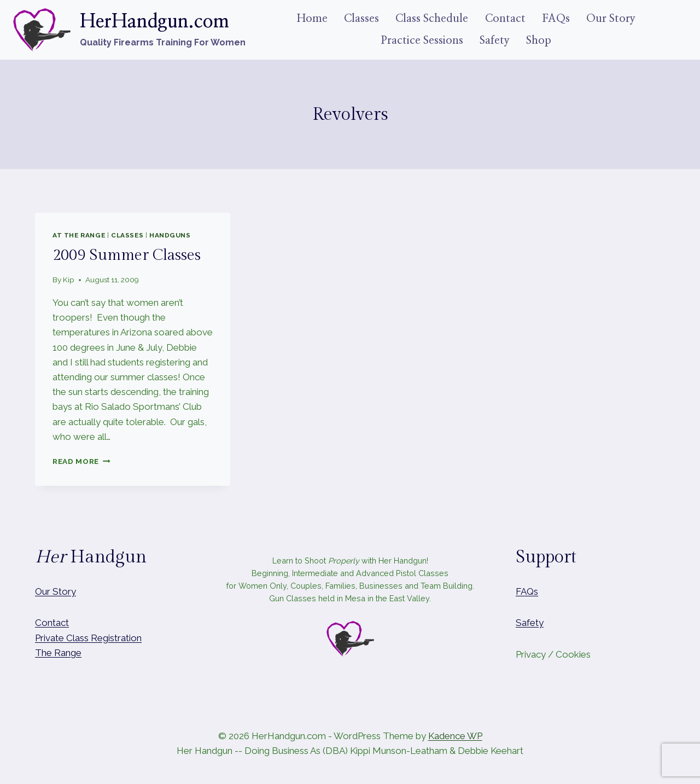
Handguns (170, 235)
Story (64, 591)
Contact (505, 19)
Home (312, 19)
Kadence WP (455, 736)
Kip (69, 280)
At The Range (79, 235)
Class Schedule (432, 19)
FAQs (556, 19)
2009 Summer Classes (127, 255)
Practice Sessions (422, 40)
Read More (81, 461)
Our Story (611, 19)
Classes (361, 19)
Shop (539, 40)
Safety (495, 40)
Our (43, 591)
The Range (58, 653)
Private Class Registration (88, 638)
